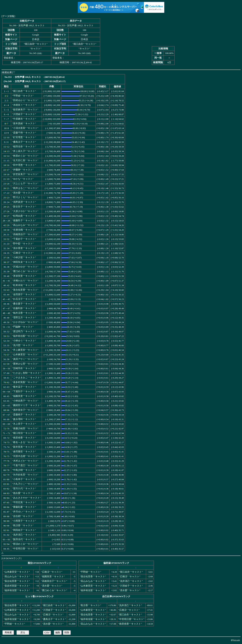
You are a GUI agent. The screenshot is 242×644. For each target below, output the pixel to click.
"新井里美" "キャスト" (24, 447)
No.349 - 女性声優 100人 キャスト (27, 26)
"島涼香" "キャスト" (23, 526)
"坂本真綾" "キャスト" (24, 123)
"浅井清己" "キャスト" (24, 535)
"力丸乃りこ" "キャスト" (25, 484)
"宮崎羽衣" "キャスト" (24, 368)
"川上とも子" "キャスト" (25, 184)
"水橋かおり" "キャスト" (25, 281)
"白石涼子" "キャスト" (24, 299)
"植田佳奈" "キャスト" (24, 147)
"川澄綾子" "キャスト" (24, 114)
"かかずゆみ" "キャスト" (25, 322)
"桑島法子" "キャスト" (24, 142)
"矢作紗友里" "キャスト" (25, 475)
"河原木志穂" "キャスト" (25, 456)
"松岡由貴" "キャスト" (24, 216)
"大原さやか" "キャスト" (25, 211)
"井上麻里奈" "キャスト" (25, 350)
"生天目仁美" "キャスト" (25, 160)
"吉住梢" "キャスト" (23, 516)
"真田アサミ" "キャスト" (25, 359)
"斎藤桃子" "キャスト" (24, 415)
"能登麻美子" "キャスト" (25, 110)
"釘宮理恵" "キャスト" (24, 137)
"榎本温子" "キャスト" (24, 387)
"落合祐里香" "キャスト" (25, 290)
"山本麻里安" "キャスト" (25, 355)
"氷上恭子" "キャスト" (24, 424)
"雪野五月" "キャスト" (24, 318)
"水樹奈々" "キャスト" (24, 105)
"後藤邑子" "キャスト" (24, 221)
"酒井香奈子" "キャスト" (25, 410)
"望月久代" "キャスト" (24, 489)
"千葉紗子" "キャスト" (24, 239)
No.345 (33, 53)
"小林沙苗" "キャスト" (24, 257)
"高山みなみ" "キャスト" (25, 225)
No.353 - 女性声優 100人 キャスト (76, 26)
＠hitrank (235, 640)
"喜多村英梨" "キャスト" (25, 382)
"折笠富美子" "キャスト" (25, 174)
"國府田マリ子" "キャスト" (26, 405)
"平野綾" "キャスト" (23, 96)
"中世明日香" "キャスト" (25, 549)
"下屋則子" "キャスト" (24, 392)
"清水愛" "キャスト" (23, 193)
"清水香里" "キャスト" (24, 248)
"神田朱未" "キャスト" (24, 262)
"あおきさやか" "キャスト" (26, 498)
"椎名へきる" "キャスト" (25, 442)
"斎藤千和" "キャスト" (24, 133)
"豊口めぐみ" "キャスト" (25, 271)
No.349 (82, 53)
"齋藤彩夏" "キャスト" (24, 507)
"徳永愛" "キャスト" (23, 493)
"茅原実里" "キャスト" (24, 276)
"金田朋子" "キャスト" (24, 294)
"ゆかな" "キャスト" (23, 179)
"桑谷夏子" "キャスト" (24, 304)
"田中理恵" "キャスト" (24, 165)
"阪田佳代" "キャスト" (24, 539)
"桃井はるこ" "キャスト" (25, 188)
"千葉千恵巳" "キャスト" (25, 465)
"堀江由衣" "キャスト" (24, 91)
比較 (39, 53)
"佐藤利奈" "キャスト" (24, 308)
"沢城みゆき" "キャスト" (25, 267)
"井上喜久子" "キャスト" (25, 151)
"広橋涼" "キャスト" (23, 253)
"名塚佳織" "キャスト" (24, 230)
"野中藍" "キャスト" (23, 244)
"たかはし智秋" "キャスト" (26, 373)
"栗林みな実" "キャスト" (25, 364)
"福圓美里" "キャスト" (24, 396)
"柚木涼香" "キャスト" (24, 313)
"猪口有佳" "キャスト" (24, 433)
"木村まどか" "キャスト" (25, 461)
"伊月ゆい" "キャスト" (24, 512)
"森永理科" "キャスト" (24, 419)
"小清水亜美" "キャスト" (25, 128)
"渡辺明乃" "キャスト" (24, 331)
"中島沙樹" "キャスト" (24, 470)
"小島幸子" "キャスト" (24, 479)
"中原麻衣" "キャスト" (24, 119)
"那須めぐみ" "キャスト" (25, 544)
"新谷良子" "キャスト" (24, 207)
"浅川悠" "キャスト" (23, 345)
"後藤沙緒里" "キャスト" (25, 428)
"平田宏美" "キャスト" (24, 502)
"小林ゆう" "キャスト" (24, 341)
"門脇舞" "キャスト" (23, 327)
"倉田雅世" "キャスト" (24, 452)
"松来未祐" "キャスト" (24, 285)
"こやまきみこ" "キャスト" (26, 378)
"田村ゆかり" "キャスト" (25, 100)
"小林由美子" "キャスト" (25, 401)
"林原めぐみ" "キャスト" (25, 156)
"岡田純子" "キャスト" (24, 530)
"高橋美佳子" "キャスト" (25, 234)
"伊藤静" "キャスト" (23, 170)
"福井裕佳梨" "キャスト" (25, 336)
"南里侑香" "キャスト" (24, 438)
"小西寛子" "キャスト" (24, 521)
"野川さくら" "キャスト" (25, 197)
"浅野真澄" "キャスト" (24, 202)
